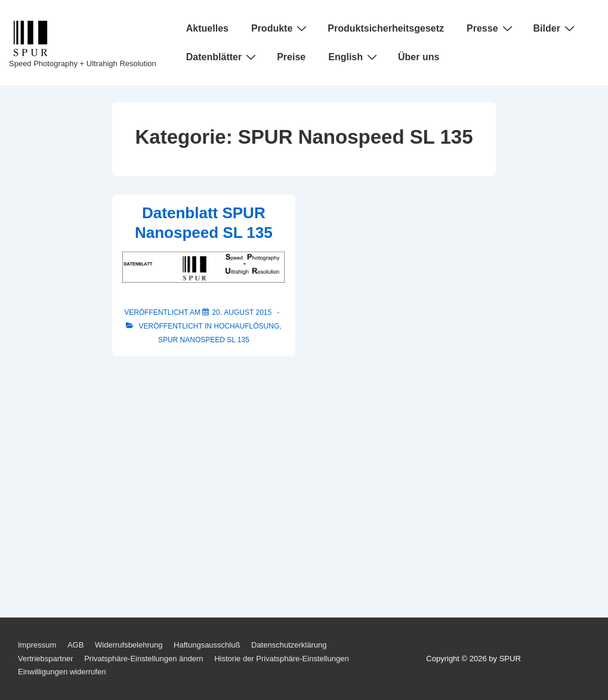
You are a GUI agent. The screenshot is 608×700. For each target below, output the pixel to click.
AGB (75, 645)
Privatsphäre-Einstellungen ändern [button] (143, 659)
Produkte (280, 28)
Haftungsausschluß (207, 645)
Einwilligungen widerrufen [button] (62, 672)
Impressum (37, 645)
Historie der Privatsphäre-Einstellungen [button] (281, 659)
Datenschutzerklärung (289, 645)
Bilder (555, 28)
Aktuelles (207, 28)
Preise (291, 57)
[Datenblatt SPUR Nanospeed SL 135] (242, 312)
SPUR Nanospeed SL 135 (204, 340)
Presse (491, 28)
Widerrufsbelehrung (129, 645)
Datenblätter (223, 57)
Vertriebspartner (46, 659)
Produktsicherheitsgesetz (386, 28)
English (354, 57)
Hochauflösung (246, 326)
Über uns (419, 57)
